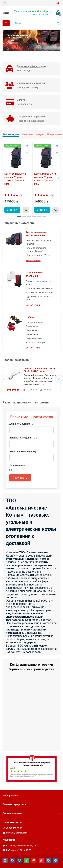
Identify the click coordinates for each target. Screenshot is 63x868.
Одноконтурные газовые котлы (39, 298)
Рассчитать (20, 478)
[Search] (37, 23)
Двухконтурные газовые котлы (38, 283)
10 (52, 195)
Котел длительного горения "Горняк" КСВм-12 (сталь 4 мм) (15, 179)
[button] (54, 41)
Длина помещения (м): (22, 424)
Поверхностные (34, 338)
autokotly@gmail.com (17, 833)
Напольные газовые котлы (40, 288)
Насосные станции (36, 342)
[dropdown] (5, 3)
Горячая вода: (17, 465)
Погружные (32, 330)
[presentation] (4, 178)
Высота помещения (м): (23, 452)
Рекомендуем (11, 134)
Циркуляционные (35, 322)
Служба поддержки (32, 804)
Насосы (30, 317)
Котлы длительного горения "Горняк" (36, 250)
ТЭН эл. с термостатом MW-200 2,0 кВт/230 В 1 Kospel (39, 370)
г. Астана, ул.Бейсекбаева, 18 (21, 846)
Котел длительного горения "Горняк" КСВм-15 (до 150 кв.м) (45, 179)
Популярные (55, 134)
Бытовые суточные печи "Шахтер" (38, 242)
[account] (58, 3)
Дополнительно (32, 813)
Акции (40, 134)
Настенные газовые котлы (39, 292)
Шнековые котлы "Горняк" (39, 255)
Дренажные (32, 326)
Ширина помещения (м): (23, 438)
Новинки (28, 134)
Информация (32, 795)
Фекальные (32, 334)
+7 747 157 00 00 (14, 828)
